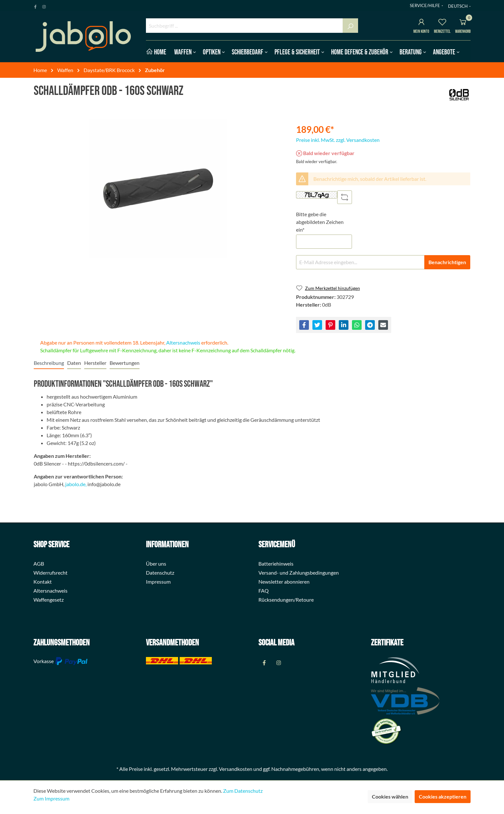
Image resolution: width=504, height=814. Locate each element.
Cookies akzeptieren (443, 796)
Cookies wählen (390, 796)
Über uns (156, 564)
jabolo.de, (76, 484)
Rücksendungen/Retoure (286, 600)
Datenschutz (160, 573)
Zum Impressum (51, 798)
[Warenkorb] (463, 23)
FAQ (264, 591)
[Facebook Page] (35, 5)
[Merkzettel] (442, 23)
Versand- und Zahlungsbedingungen (299, 573)
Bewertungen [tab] (125, 363)
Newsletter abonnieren (284, 582)
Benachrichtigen (447, 262)
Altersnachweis (183, 342)
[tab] (49, 363)
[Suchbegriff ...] (244, 26)
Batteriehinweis (276, 564)
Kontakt (43, 582)
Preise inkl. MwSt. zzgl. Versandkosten (338, 140)
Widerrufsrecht (50, 573)
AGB (39, 564)
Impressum (158, 582)
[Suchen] (350, 26)
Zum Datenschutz (243, 791)
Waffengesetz (49, 600)
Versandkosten (236, 769)
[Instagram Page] (44, 5)
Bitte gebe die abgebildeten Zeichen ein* (320, 222)
